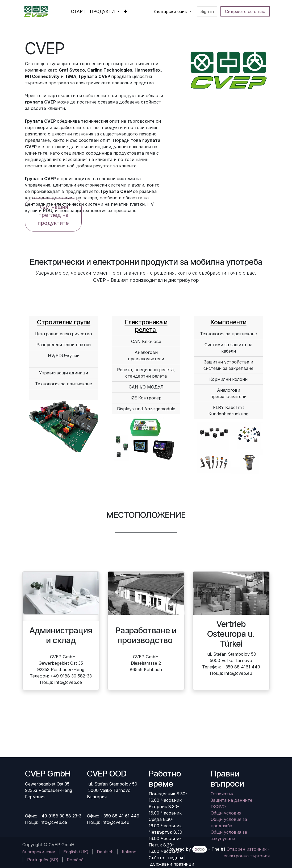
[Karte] (146, 737)
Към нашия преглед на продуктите (53, 215)
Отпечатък (222, 794)
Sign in (207, 11)
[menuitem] (78, 11)
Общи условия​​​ (226, 813)
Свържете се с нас (245, 11)
